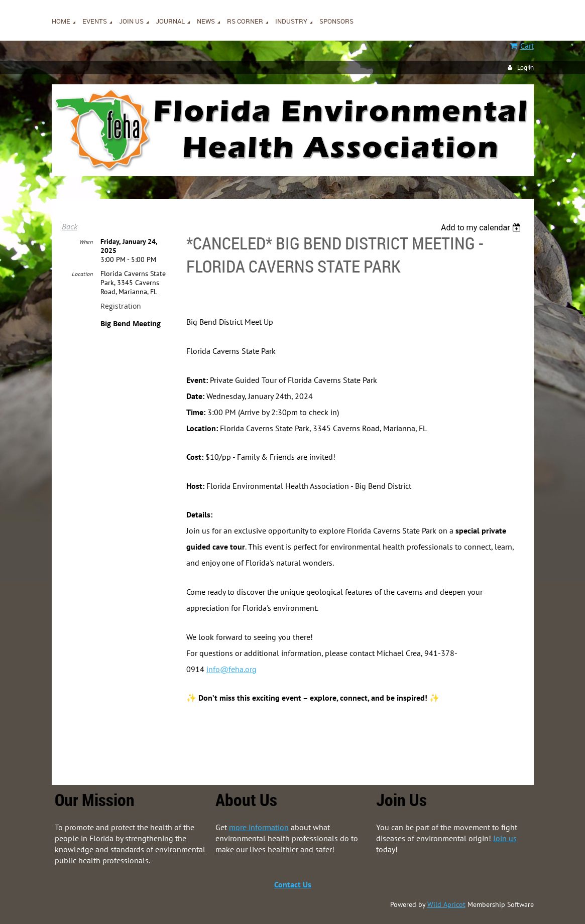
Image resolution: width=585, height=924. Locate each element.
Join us (505, 838)
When (86, 242)
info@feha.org (231, 669)
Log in (525, 68)
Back (70, 226)
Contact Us (293, 884)
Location (82, 274)
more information (259, 827)
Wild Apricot (446, 904)
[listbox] (482, 228)
